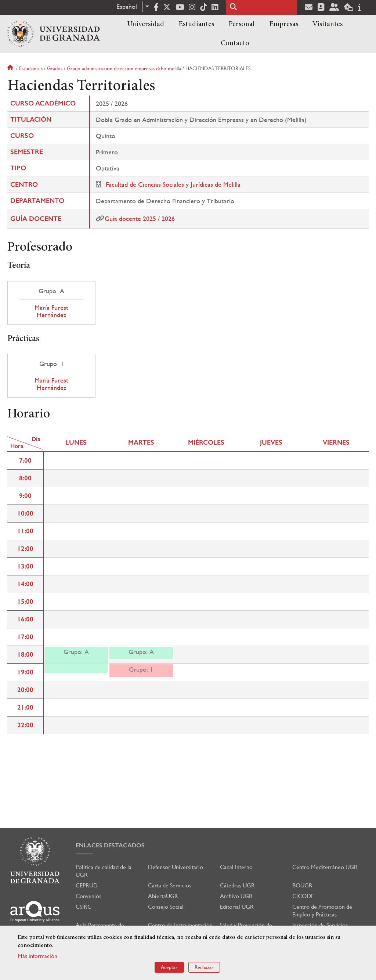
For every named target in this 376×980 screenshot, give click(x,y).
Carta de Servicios (170, 885)
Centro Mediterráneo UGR (325, 867)
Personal (242, 24)
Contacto (235, 43)
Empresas (284, 24)
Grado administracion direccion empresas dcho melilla (124, 68)
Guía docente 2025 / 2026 (140, 218)
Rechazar (204, 967)
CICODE (303, 896)
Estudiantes (196, 24)
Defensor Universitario (176, 867)
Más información (37, 956)
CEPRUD (87, 885)
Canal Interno (236, 867)
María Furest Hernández (51, 311)
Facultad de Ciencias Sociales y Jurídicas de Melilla (173, 184)
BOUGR (302, 885)
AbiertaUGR (163, 896)
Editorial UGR (237, 907)
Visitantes (328, 24)
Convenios (88, 896)
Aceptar (169, 967)
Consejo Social (166, 907)
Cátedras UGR (237, 885)
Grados (55, 68)
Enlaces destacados (110, 845)
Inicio (11, 68)
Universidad (146, 24)
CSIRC (84, 907)
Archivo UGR (236, 896)
